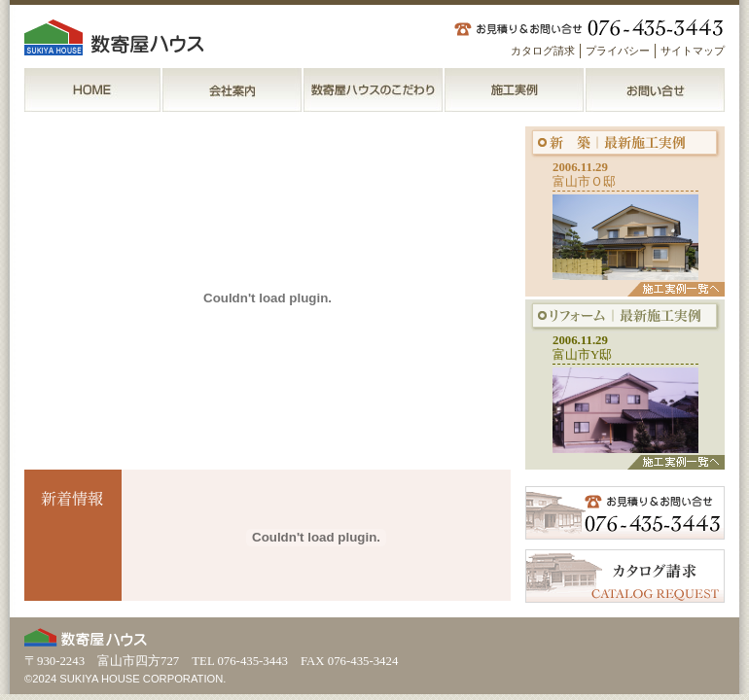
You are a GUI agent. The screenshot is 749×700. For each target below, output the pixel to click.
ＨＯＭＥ (93, 90)
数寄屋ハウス (117, 37)
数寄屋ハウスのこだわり (374, 90)
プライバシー (618, 51)
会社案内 (233, 90)
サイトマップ (693, 51)
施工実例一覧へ (676, 289)
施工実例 (515, 90)
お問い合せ (655, 90)
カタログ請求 (543, 51)
